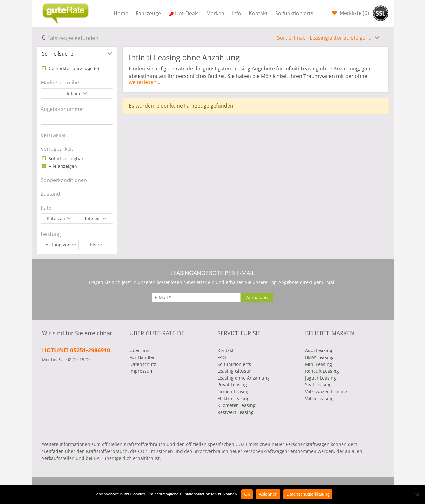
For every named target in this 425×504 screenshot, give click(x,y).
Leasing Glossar (234, 371)
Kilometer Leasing (236, 405)
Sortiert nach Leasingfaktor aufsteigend (325, 38)
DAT (98, 458)
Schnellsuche (58, 54)
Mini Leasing (319, 364)
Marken (215, 13)
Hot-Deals (187, 13)
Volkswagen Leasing (326, 392)
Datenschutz (143, 364)
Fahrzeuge (148, 13)
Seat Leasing (318, 385)
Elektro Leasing (233, 399)
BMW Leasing (319, 357)
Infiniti (74, 93)
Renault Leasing (322, 371)
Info (237, 13)
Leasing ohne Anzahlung (244, 378)
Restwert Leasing (236, 412)
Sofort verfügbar (65, 158)
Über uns (139, 350)
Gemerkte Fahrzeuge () (73, 68)
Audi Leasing (319, 350)
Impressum (142, 371)
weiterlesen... (145, 82)
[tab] (77, 54)
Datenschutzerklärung (308, 494)
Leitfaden (54, 451)
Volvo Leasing (319, 399)
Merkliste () (354, 13)
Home (121, 13)
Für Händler (142, 357)
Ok (247, 494)
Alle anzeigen (62, 166)
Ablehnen (268, 494)
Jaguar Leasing (321, 378)
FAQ (222, 357)
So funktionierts (294, 13)
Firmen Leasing (234, 392)
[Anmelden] (257, 298)
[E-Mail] (196, 298)
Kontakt (258, 13)
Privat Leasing (232, 385)
